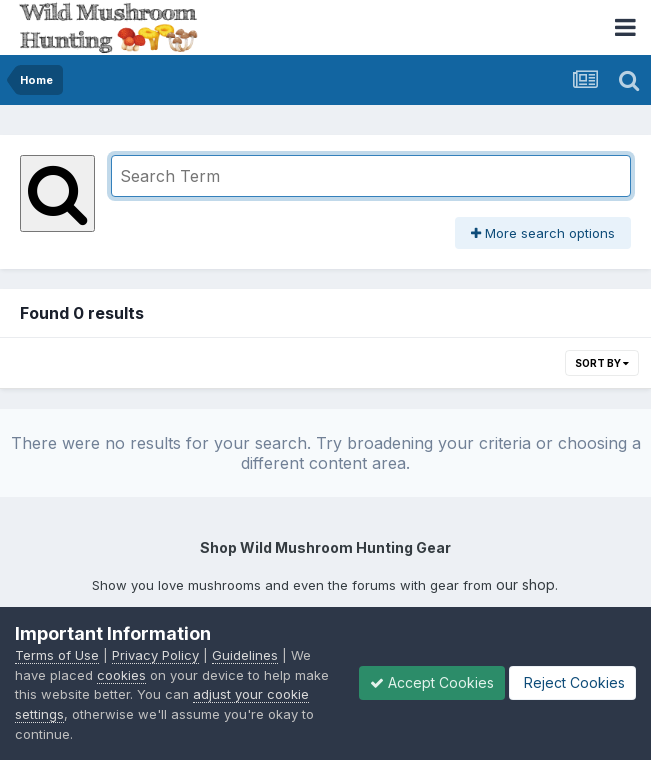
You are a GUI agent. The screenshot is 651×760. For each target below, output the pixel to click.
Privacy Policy (155, 655)
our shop (525, 584)
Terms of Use (57, 655)
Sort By (602, 363)
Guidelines (245, 655)
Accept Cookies (432, 682)
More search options (543, 233)
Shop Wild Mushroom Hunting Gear (325, 547)
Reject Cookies (572, 682)
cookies (121, 675)
